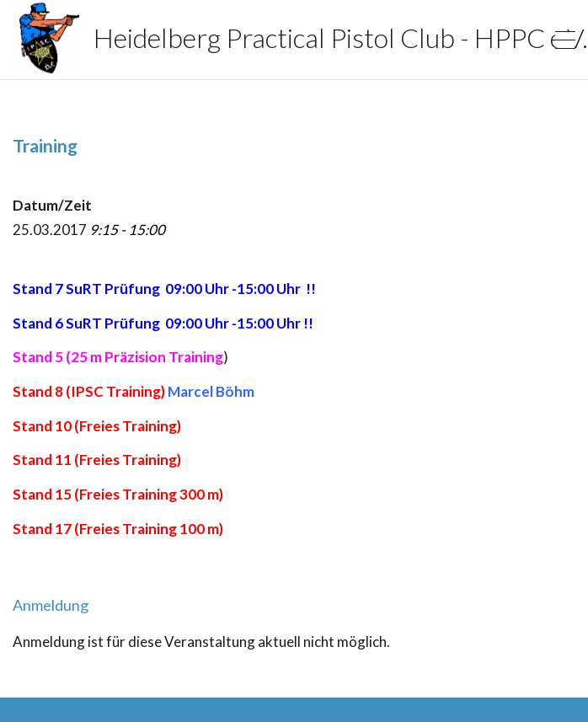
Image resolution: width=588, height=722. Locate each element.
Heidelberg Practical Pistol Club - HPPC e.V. (249, 38)
